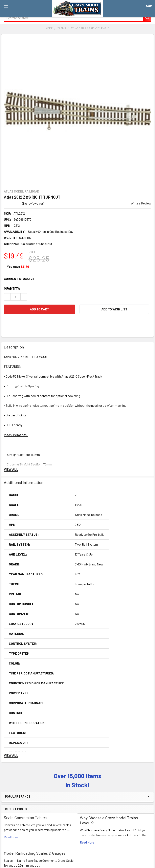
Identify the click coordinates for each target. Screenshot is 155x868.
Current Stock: (19, 279)
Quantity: (12, 288)
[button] (114, 309)
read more (11, 837)
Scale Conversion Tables (25, 817)
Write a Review (141, 203)
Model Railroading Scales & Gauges (35, 853)
